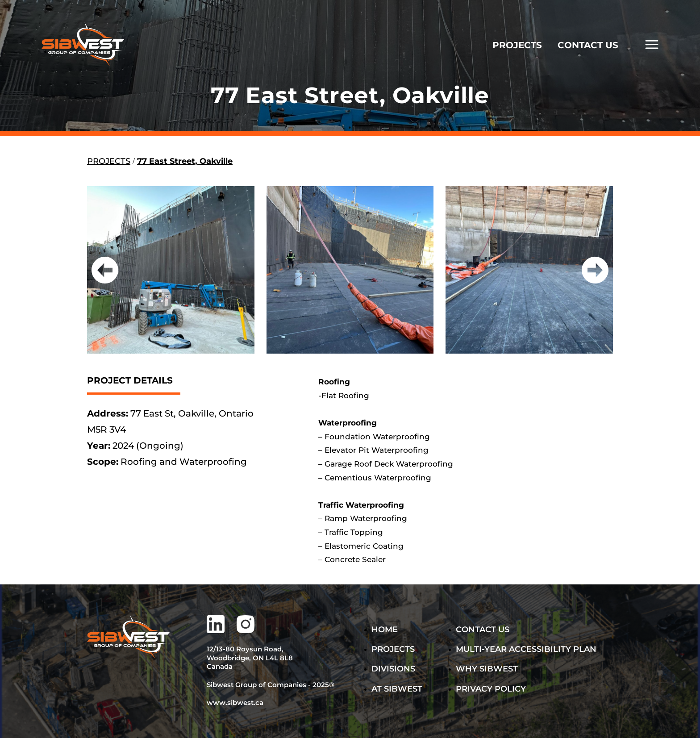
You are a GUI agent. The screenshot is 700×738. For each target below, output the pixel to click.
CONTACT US (588, 45)
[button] (105, 270)
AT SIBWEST (397, 689)
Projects (393, 649)
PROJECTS (517, 45)
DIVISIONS (393, 669)
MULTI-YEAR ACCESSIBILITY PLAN (499, 649)
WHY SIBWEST (487, 669)
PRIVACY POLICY (491, 689)
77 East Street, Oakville (185, 161)
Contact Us (483, 630)
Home (385, 630)
